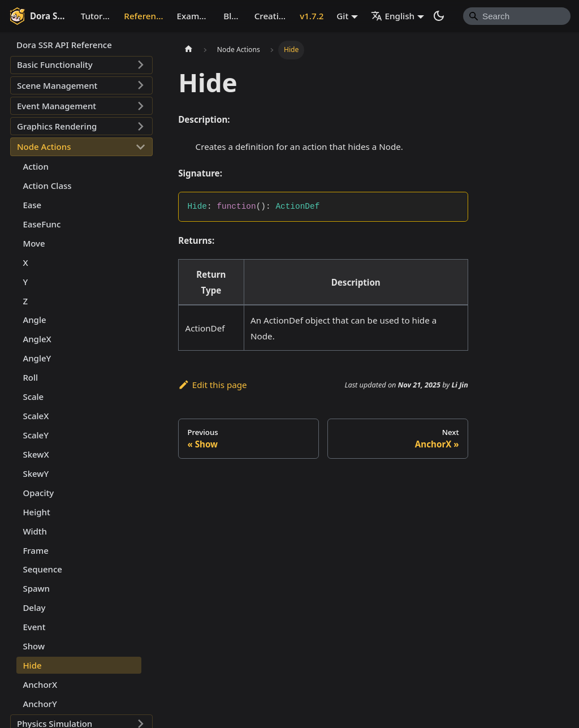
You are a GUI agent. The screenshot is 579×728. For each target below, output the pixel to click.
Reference (144, 16)
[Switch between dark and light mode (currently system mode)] (439, 16)
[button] (81, 65)
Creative (271, 16)
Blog (233, 16)
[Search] (517, 16)
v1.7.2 (312, 16)
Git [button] (342, 16)
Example (195, 16)
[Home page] (188, 50)
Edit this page (212, 385)
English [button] (393, 16)
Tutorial (97, 16)
